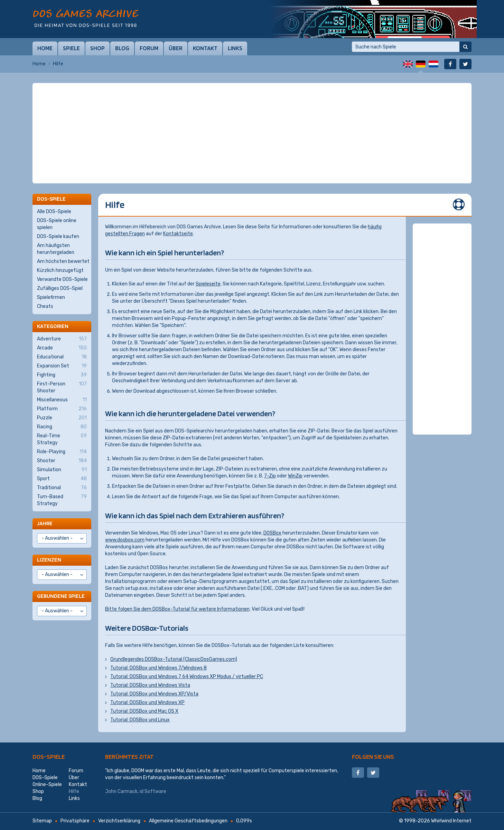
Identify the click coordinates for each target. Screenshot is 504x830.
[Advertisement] (252, 100)
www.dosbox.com (125, 540)
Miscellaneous (62, 400)
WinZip (295, 476)
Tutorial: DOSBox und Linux (140, 720)
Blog (122, 48)
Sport (62, 479)
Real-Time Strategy (62, 439)
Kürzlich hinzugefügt (60, 270)
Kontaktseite (178, 234)
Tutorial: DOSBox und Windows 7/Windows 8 (158, 668)
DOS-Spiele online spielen (57, 224)
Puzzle (62, 418)
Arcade (62, 348)
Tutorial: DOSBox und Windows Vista (150, 685)
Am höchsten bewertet (63, 261)
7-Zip (270, 476)
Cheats (45, 306)
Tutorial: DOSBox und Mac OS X (144, 711)
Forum (149, 48)
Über (176, 48)
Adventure (62, 339)
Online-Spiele (47, 785)
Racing (62, 427)
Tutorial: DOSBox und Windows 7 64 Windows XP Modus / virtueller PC (187, 677)
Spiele (71, 48)
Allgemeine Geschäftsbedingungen (188, 821)
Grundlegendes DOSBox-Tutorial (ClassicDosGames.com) (174, 659)
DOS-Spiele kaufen (58, 236)
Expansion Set (62, 366)
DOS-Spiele (49, 756)
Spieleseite (208, 284)
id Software (153, 791)
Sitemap (42, 821)
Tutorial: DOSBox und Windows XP (147, 703)
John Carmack (121, 791)
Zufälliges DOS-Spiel (60, 288)
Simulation (62, 470)
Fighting (62, 375)
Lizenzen (49, 560)
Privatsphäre (75, 821)
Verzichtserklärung (119, 821)
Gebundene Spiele (61, 596)
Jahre (45, 523)
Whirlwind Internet (451, 821)
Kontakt (205, 48)
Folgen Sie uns (373, 756)
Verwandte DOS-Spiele (62, 279)
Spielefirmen (51, 297)
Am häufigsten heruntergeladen (56, 249)
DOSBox (272, 533)
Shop (97, 48)
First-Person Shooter (62, 387)
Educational (62, 357)
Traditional (62, 488)
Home (45, 48)
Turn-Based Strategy (62, 500)
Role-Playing (62, 452)
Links (235, 48)
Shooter (62, 461)
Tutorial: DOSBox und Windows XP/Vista (154, 694)
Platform (62, 409)
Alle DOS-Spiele (54, 212)
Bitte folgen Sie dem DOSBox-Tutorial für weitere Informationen (177, 609)
